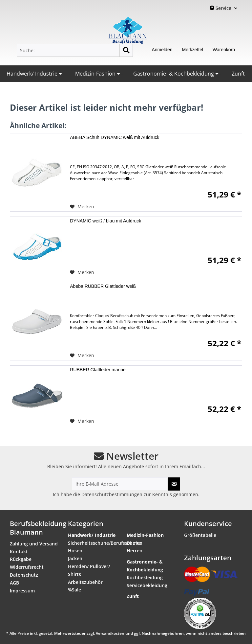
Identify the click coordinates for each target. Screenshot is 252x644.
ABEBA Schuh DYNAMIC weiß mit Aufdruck (115, 137)
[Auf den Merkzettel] (82, 207)
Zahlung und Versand (34, 544)
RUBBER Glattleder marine (98, 370)
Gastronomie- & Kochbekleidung (176, 74)
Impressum (22, 591)
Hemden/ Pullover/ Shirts (89, 570)
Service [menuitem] (221, 8)
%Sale (74, 590)
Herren (135, 551)
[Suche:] (75, 50)
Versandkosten (110, 633)
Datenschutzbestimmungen (112, 494)
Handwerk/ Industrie (34, 74)
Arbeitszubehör (85, 582)
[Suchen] (126, 50)
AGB (14, 583)
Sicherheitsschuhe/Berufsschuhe (95, 543)
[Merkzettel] (192, 50)
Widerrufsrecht (27, 567)
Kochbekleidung (145, 577)
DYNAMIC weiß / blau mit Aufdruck (105, 221)
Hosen (75, 551)
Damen (135, 543)
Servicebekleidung (147, 585)
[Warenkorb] (224, 50)
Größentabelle (200, 535)
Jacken (75, 558)
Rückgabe (21, 559)
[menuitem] (75, 50)
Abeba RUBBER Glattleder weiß (103, 286)
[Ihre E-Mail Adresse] (119, 484)
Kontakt (19, 552)
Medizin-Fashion (98, 74)
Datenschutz (24, 575)
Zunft (238, 74)
